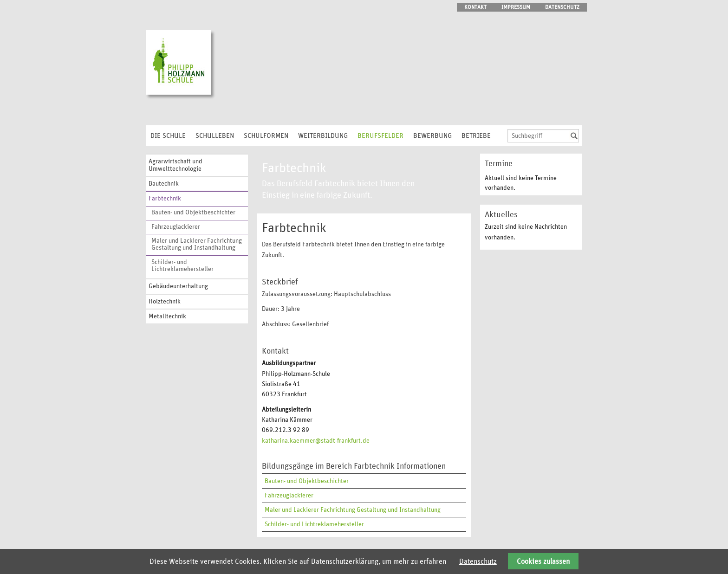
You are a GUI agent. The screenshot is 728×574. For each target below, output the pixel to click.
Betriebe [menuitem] (476, 136)
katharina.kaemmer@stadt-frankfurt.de (316, 441)
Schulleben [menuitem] (215, 136)
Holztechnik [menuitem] (165, 302)
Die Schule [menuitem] (168, 136)
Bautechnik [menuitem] (164, 184)
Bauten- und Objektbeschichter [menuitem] (193, 213)
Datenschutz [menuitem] (562, 7)
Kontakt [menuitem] (475, 7)
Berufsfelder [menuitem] (380, 136)
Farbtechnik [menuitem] (165, 199)
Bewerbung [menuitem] (432, 136)
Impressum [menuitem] (516, 7)
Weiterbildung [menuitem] (323, 136)
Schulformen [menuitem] (266, 136)
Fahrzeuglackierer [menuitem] (176, 227)
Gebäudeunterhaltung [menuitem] (178, 286)
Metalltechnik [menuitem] (167, 316)
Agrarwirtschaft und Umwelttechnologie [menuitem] (175, 165)
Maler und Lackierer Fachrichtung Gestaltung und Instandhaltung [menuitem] (197, 245)
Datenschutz (478, 561)
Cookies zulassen (543, 561)
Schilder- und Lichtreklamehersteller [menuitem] (182, 266)
